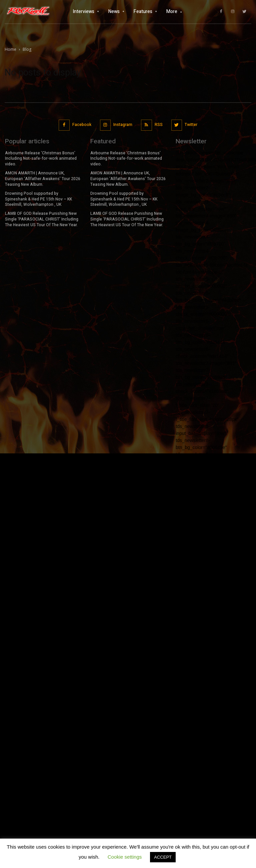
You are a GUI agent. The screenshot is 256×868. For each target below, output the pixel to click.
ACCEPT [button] (163, 857)
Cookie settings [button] (125, 857)
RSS (159, 125)
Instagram (123, 125)
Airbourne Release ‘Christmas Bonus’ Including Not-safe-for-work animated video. (41, 159)
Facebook (82, 125)
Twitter (191, 125)
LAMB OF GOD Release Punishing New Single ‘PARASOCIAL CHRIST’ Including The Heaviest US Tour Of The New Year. (42, 219)
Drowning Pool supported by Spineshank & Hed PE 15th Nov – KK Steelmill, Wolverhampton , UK (38, 199)
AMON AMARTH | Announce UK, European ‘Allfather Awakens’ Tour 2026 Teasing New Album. (43, 179)
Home (10, 49)
